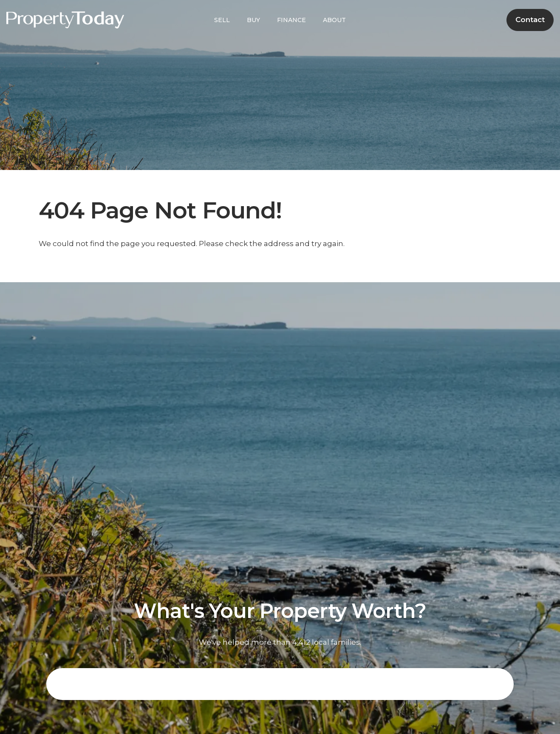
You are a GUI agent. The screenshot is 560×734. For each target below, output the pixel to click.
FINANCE (291, 20)
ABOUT (334, 20)
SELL (222, 20)
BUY (253, 20)
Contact (530, 20)
